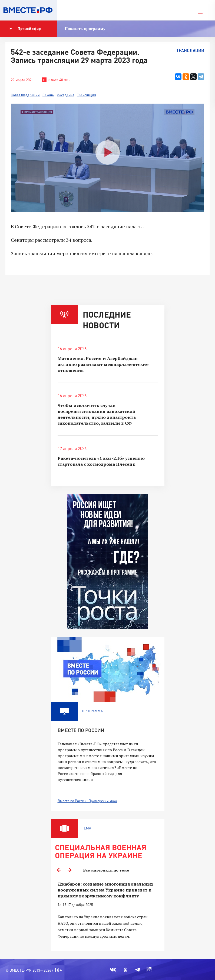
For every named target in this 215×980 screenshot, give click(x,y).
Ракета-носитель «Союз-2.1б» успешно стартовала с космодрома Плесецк (101, 461)
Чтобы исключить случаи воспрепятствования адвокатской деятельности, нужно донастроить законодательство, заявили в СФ (97, 414)
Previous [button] (59, 870)
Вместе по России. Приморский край (87, 801)
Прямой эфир (25, 29)
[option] (108, 913)
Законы (48, 95)
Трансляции (190, 50)
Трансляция (87, 95)
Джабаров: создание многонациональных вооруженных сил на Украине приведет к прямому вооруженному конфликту (105, 890)
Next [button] (70, 870)
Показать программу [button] (85, 28)
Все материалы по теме (106, 870)
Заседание (66, 95)
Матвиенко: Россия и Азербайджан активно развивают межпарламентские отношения (103, 364)
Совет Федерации (25, 95)
